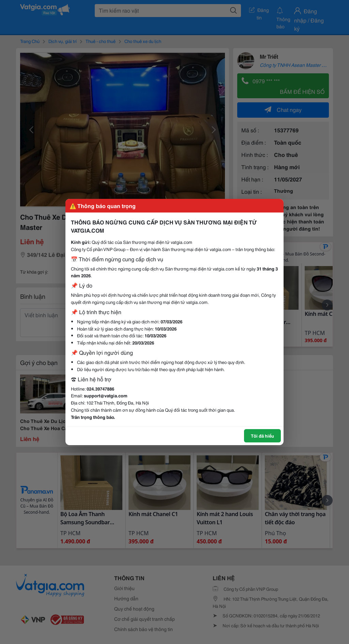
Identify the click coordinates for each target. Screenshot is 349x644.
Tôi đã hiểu (262, 436)
